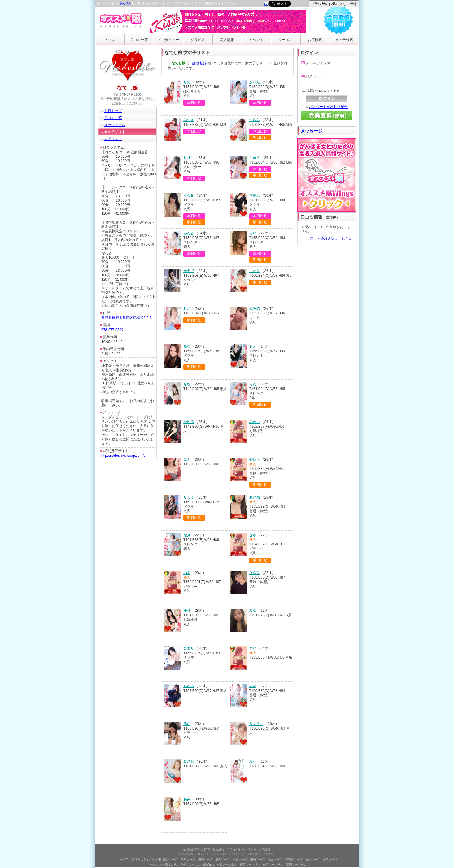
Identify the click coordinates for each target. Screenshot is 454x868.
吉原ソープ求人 (227, 865)
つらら (255, 120)
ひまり (189, 648)
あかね (255, 497)
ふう (253, 762)
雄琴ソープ (330, 859)
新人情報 (227, 40)
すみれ (255, 195)
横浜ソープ (223, 859)
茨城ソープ (257, 859)
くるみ (189, 195)
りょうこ (256, 724)
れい (253, 648)
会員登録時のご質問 (197, 849)
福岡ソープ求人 (296, 865)
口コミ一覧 (139, 40)
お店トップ (113, 111)
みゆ (253, 686)
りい (253, 233)
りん (253, 384)
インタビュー (168, 40)
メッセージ (312, 131)
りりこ (189, 158)
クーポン (286, 40)
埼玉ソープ (275, 859)
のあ (187, 573)
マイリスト (113, 139)
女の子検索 (344, 40)
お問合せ (265, 849)
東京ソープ (188, 859)
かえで (189, 271)
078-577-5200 (130, 94)
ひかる (189, 422)
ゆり (187, 611)
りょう (189, 497)
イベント (256, 40)
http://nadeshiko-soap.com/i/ (123, 456)
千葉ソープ (240, 859)
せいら (255, 460)
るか (187, 724)
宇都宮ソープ (294, 859)
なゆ (253, 535)
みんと (189, 233)
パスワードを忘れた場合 (328, 107)
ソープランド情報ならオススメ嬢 (139, 859)
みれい (255, 422)
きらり (255, 573)
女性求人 (125, 3)
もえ (253, 346)
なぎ (187, 535)
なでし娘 (127, 88)
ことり (255, 271)
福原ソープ (313, 859)
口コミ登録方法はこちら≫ (331, 239)
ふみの (255, 309)
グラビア (198, 40)
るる (187, 346)
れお (187, 309)
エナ (187, 460)
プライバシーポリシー (242, 849)
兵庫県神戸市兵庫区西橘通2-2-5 (127, 318)
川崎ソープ (205, 859)
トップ (110, 40)
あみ (187, 799)
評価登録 (199, 63)
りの (187, 82)
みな (253, 611)
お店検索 (315, 40)
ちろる (189, 686)
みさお (189, 762)
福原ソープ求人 (250, 865)
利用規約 (218, 849)
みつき (189, 120)
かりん (255, 82)
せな (187, 384)
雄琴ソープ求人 (273, 865)
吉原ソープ (170, 859)
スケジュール (115, 125)
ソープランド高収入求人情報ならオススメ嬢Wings (181, 865)
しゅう (255, 158)
